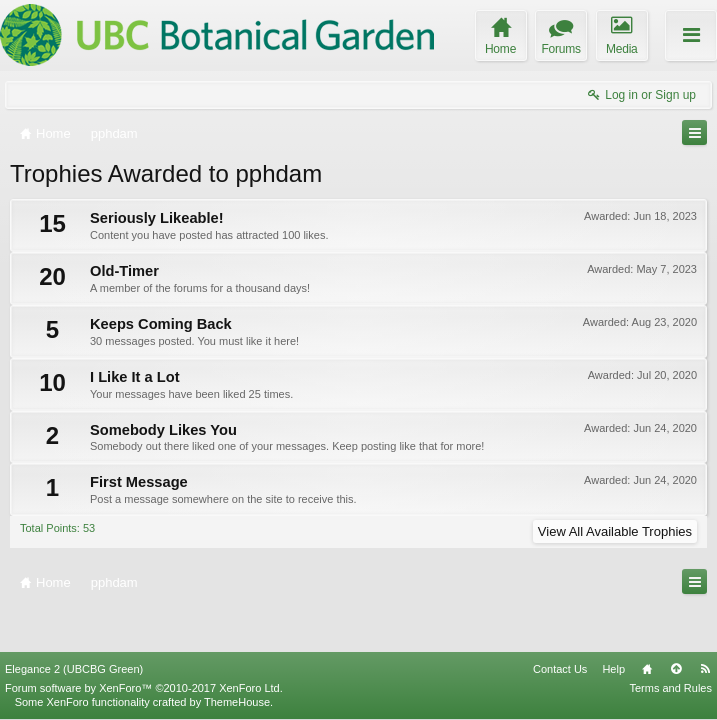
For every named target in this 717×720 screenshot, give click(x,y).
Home (647, 669)
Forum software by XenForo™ (144, 688)
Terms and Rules (670, 688)
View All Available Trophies (615, 531)
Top (676, 669)
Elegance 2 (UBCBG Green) (74, 669)
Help (613, 669)
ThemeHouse (237, 702)
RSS (705, 669)
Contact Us (560, 669)
